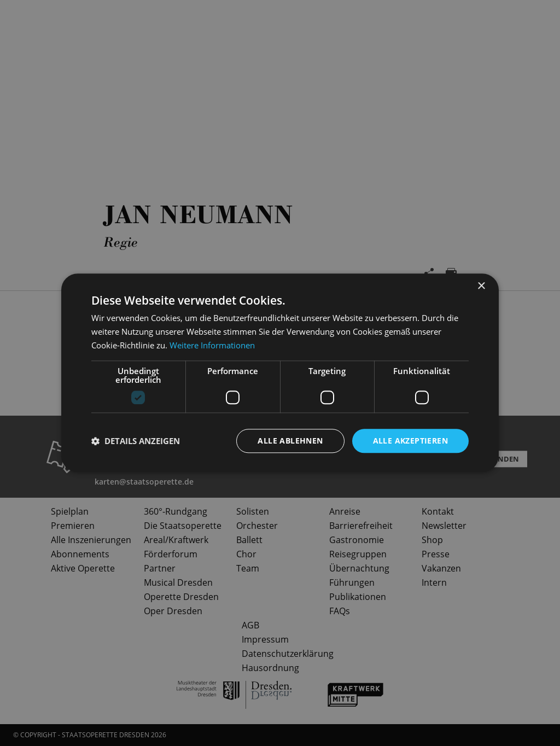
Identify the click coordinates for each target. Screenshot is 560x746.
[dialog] (280, 373)
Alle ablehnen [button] (290, 441)
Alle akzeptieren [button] (410, 441)
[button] (136, 441)
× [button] (481, 286)
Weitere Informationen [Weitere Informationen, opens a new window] (212, 345)
